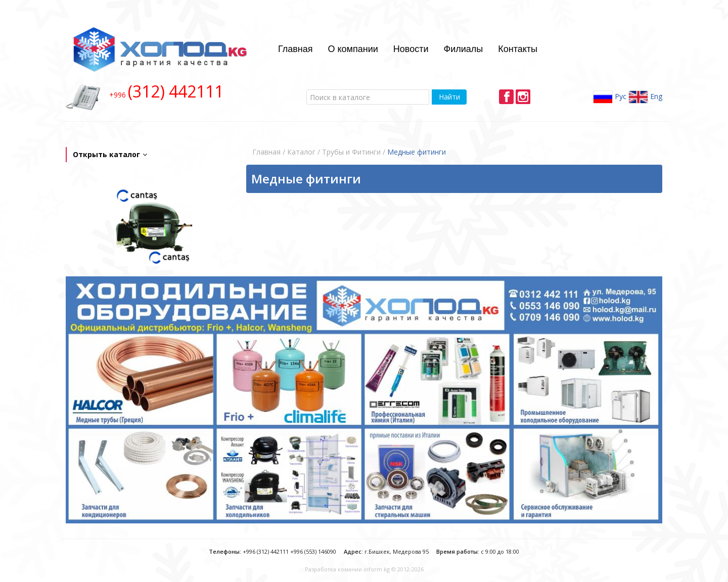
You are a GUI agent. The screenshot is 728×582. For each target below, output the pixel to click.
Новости (411, 49)
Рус (610, 97)
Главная (295, 49)
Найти (449, 97)
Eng (645, 97)
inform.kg (377, 569)
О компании (353, 49)
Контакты (518, 49)
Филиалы (463, 49)
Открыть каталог (110, 154)
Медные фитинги (417, 152)
